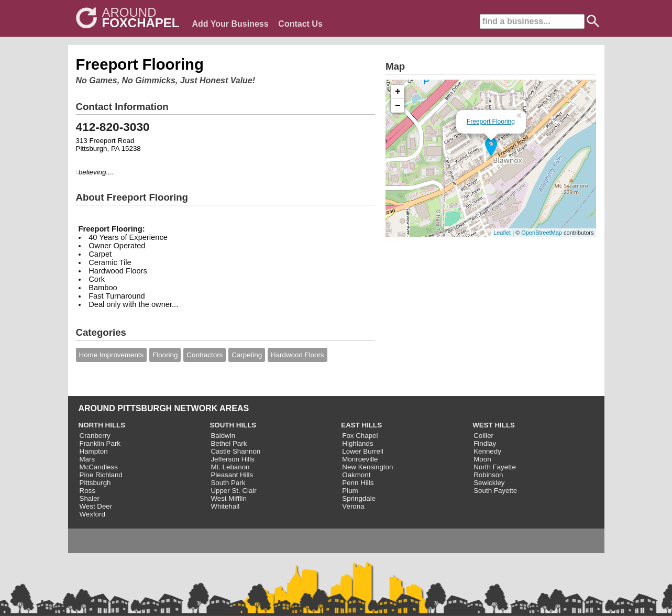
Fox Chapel (360, 436)
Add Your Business (230, 24)
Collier (483, 436)
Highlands (357, 443)
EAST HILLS (361, 425)
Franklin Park (100, 443)
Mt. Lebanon (230, 467)
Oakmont (356, 475)
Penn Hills (358, 483)
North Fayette (495, 467)
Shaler (90, 498)
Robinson (488, 475)
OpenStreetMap (542, 233)
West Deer (96, 506)
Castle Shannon (235, 451)
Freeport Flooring (491, 122)
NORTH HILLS (102, 425)
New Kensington (367, 467)
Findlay (485, 443)
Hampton (94, 451)
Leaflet (502, 233)
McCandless (99, 467)
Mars (87, 459)
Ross (87, 491)
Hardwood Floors (297, 355)
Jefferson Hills (232, 459)
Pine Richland (101, 475)
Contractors (205, 355)
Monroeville (360, 459)
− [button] (398, 106)
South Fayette (495, 491)
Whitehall (225, 506)
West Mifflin (228, 498)
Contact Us (300, 24)
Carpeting (247, 355)
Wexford (92, 514)
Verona (353, 506)
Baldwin (223, 436)
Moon (482, 459)
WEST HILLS (494, 425)
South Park (228, 483)
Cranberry (95, 436)
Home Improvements (112, 355)
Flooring (165, 355)
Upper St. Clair (233, 491)
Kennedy (487, 451)
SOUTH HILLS (233, 425)
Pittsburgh (95, 483)
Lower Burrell (363, 451)
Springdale (359, 498)
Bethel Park (229, 443)
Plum (350, 491)
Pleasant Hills (232, 475)
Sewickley (489, 483)
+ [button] (398, 92)
